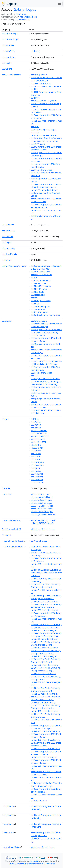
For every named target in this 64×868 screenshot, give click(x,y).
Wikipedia (35, 861)
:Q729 (37, 448)
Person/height (10, 34)
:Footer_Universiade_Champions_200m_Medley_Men (46, 267)
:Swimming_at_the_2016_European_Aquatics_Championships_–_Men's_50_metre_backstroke (46, 636)
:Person (36, 422)
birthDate (8, 45)
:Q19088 (38, 439)
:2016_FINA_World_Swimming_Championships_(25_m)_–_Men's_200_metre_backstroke (46, 662)
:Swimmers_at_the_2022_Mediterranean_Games (46, 200)
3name (9, 824)
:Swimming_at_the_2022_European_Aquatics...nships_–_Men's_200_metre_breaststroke (46, 728)
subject (7, 321)
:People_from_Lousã (41, 170)
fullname (8, 237)
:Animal (36, 451)
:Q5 (36, 445)
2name (9, 815)
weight (7, 69)
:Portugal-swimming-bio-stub (45, 315)
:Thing (35, 419)
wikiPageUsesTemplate (14, 266)
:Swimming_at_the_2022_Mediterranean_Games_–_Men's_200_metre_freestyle (46, 754)
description (9, 57)
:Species (36, 468)
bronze (9, 833)
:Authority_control (40, 272)
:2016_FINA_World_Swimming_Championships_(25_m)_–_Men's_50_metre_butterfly (46, 700)
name (6, 535)
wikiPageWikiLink (11, 75)
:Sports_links (38, 309)
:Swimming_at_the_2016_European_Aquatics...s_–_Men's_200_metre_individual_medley (46, 617)
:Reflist (35, 303)
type (5, 419)
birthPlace (8, 51)
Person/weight (10, 39)
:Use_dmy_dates (39, 312)
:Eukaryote (37, 462)
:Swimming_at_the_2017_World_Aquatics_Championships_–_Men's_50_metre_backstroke (46, 187)
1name (9, 806)
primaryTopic (12, 847)
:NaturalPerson (39, 433)
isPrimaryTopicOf (11, 529)
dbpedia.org (24, 20)
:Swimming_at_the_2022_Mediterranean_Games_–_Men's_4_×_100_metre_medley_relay (46, 776)
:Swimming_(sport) (41, 83)
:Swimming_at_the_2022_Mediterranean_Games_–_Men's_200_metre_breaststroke (46, 746)
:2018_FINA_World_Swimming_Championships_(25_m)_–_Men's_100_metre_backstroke (46, 708)
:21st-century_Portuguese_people (44, 134)
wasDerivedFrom (12, 520)
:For (34, 278)
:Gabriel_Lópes (39, 541)
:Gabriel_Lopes (43, 529)
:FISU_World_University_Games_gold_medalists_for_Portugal (46, 363)
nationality (8, 248)
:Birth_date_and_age (41, 275)
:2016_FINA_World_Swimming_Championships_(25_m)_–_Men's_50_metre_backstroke (46, 691)
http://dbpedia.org (28, 17)
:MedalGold (37, 292)
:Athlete (36, 457)
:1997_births (38, 144)
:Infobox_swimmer (41, 280)
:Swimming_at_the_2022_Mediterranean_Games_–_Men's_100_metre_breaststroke (46, 737)
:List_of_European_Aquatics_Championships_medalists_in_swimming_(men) (46, 573)
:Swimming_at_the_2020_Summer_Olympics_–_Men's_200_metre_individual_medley (47, 119)
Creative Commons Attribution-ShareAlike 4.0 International (32, 864)
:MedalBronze (38, 283)
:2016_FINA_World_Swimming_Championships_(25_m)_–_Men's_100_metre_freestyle (46, 653)
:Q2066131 (39, 431)
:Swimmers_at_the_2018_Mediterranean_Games (46, 148)
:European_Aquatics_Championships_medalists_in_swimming (46, 140)
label (6, 488)
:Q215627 (39, 442)
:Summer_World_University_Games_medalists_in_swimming (46, 383)
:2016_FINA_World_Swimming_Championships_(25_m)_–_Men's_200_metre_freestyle (46, 671)
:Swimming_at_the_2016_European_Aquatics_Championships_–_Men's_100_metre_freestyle (46, 627)
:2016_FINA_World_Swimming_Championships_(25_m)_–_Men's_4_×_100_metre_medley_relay (46, 589)
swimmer (22, 14)
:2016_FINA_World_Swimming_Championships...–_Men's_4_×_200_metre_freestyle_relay (46, 681)
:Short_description (40, 306)
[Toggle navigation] (59, 4)
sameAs (7, 494)
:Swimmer (37, 474)
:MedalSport (38, 295)
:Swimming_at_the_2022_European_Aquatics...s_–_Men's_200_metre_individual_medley (46, 209)
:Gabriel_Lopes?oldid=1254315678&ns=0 (43, 522)
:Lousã (35, 51)
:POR (34, 298)
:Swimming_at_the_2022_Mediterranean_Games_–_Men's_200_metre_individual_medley (46, 764)
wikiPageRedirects (14, 541)
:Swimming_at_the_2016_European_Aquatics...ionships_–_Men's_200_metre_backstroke (46, 607)
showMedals (9, 254)
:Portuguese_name (41, 301)
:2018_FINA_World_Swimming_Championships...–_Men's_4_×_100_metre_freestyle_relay (46, 718)
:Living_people (39, 75)
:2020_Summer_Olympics (44, 101)
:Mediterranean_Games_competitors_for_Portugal (46, 79)
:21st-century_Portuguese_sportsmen (45, 377)
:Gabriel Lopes (41, 494)
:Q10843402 (40, 436)
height (7, 63)
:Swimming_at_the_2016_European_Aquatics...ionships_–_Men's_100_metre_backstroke (46, 599)
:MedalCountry (39, 289)
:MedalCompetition (41, 286)
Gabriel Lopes (25, 9)
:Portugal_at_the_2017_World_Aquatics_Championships (46, 785)
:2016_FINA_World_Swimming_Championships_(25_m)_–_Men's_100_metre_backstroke (46, 645)
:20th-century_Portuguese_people (44, 128)
